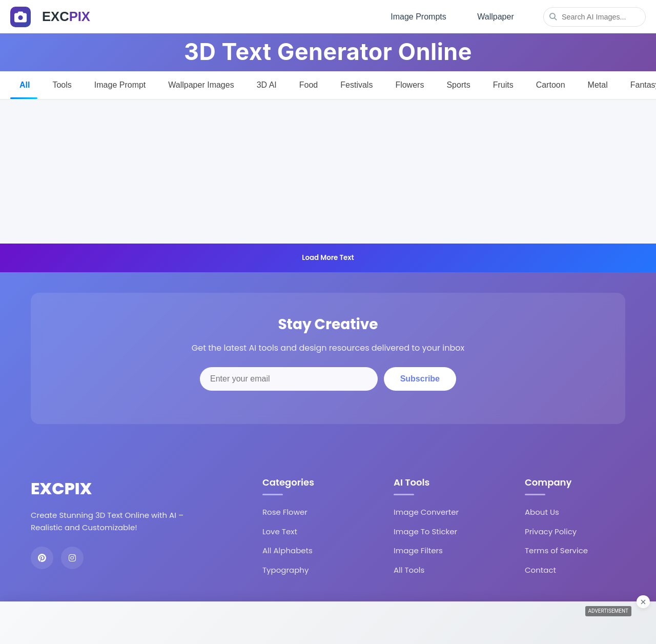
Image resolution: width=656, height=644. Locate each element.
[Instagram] (72, 556)
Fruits (503, 83)
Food (309, 83)
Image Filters (418, 549)
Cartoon (551, 83)
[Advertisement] (328, 170)
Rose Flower (285, 510)
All (25, 83)
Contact (540, 568)
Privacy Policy (551, 529)
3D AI (267, 83)
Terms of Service (556, 549)
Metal (598, 83)
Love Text (280, 529)
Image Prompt (120, 83)
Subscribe (420, 377)
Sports (458, 83)
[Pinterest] (42, 556)
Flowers (409, 83)
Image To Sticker (425, 529)
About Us (542, 510)
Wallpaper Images (201, 83)
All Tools (409, 568)
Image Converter (426, 510)
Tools (62, 83)
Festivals (356, 83)
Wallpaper (495, 16)
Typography (285, 568)
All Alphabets (288, 549)
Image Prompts (416, 16)
